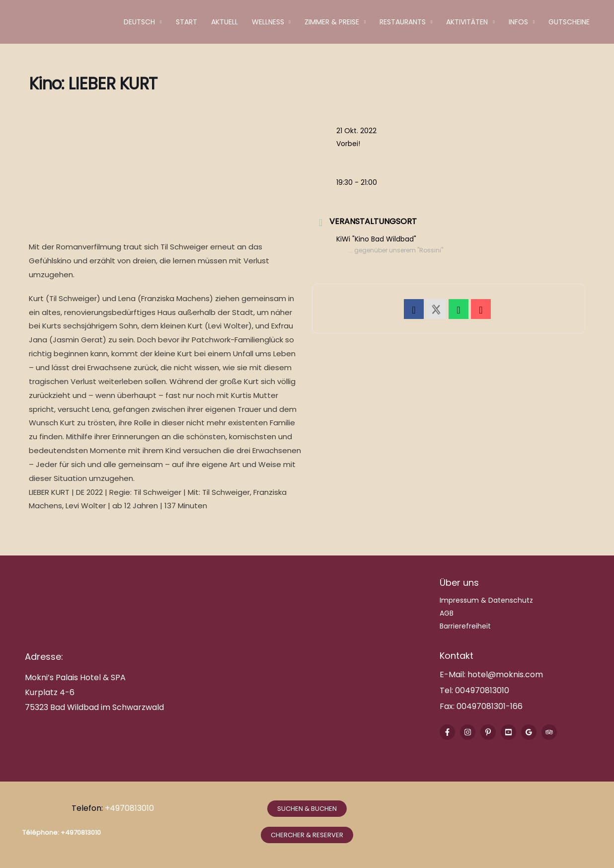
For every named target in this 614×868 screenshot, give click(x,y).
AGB (447, 613)
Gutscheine (569, 22)
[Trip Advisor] (549, 732)
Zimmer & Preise (332, 22)
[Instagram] (468, 732)
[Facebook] (447, 732)
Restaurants (403, 22)
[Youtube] (508, 732)
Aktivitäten (467, 22)
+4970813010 (130, 808)
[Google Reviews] (529, 732)
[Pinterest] (488, 732)
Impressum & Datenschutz (486, 600)
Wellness (268, 22)
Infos (518, 22)
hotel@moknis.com (505, 674)
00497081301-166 (489, 706)
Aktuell (225, 22)
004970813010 (482, 690)
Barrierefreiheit (465, 626)
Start (187, 22)
